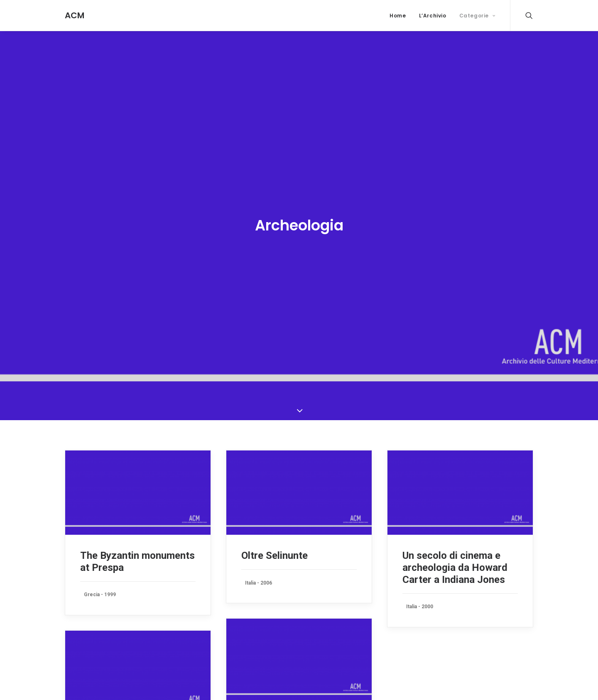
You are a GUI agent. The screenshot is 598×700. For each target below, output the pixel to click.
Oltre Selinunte (274, 546)
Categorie (477, 16)
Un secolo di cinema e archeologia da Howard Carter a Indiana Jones (455, 558)
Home (398, 16)
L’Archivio (433, 16)
